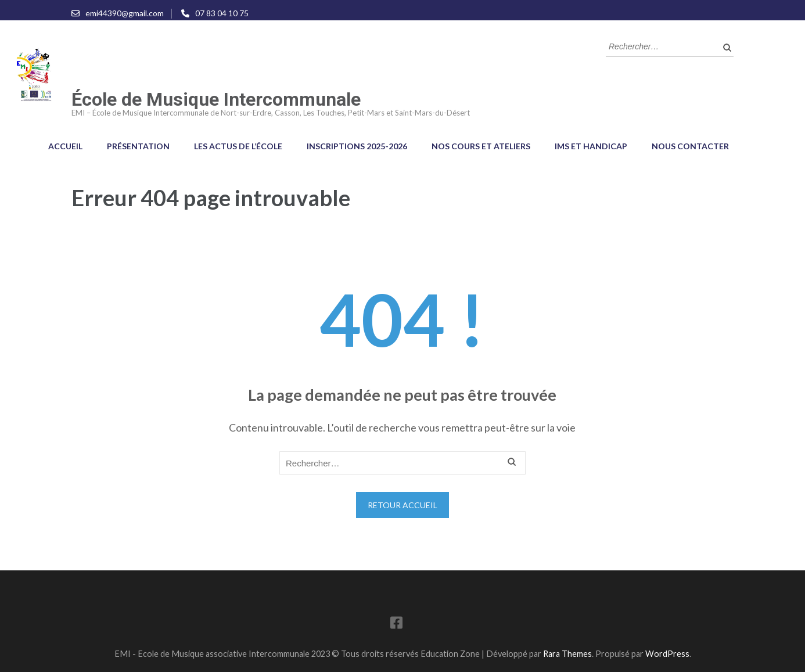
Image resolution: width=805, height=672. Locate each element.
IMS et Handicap (591, 146)
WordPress (667, 654)
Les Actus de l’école (238, 146)
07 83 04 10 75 (222, 13)
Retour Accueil (402, 505)
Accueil (65, 146)
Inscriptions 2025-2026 (357, 146)
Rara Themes (567, 654)
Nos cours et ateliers (481, 146)
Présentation (138, 146)
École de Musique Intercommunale (216, 99)
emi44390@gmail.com (125, 13)
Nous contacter (690, 146)
